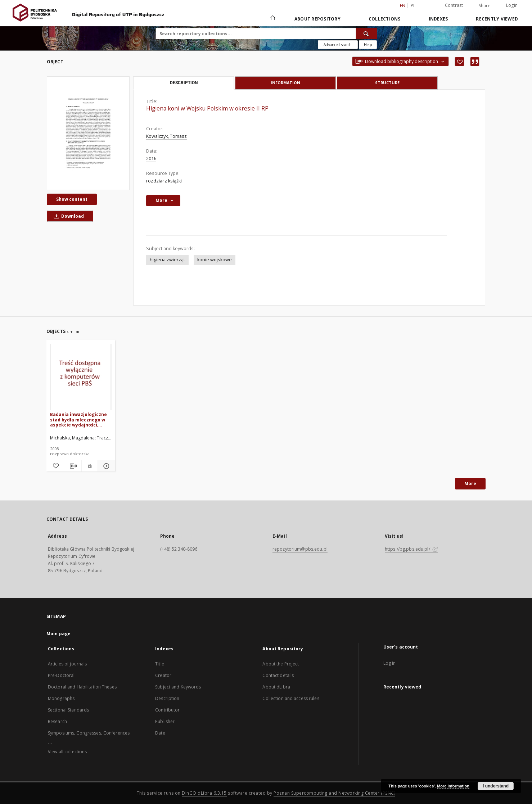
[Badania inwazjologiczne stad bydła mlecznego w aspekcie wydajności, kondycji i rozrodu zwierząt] (81, 377)
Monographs (61, 698)
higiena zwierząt (167, 260)
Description (167, 698)
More (470, 484)
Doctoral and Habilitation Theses (82, 687)
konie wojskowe (215, 260)
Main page (58, 634)
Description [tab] (184, 83)
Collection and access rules (291, 698)
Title (160, 664)
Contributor (167, 710)
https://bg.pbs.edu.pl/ (411, 549)
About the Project (281, 664)
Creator (163, 675)
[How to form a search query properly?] (368, 45)
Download (68, 216)
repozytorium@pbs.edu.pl (300, 549)
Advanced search (338, 45)
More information (453, 786)
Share (485, 6)
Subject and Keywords (178, 687)
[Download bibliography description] (73, 466)
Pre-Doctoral (61, 675)
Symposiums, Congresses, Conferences (89, 733)
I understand (496, 786)
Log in (390, 663)
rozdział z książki (164, 181)
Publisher (165, 721)
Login (512, 5)
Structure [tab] (387, 83)
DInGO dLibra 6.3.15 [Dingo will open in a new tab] (204, 793)
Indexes (438, 19)
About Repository (317, 19)
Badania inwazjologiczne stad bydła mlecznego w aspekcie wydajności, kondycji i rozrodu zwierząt (78, 419)
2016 (151, 159)
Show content (72, 199)
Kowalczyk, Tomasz (166, 136)
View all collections (67, 752)
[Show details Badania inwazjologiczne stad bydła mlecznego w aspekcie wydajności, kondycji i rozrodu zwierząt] (105, 466)
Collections (385, 19)
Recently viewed (497, 19)
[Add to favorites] (459, 62)
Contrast (454, 5)
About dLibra (276, 687)
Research (57, 721)
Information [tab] (285, 83)
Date (160, 733)
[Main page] (272, 19)
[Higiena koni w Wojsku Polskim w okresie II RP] (88, 133)
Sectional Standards (68, 710)
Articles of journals (67, 664)
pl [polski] (413, 6)
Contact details (278, 675)
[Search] (366, 33)
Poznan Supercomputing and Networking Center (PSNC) (334, 793)
